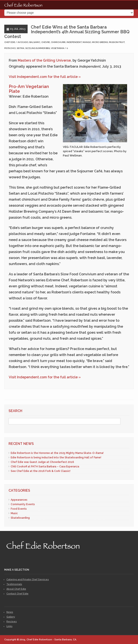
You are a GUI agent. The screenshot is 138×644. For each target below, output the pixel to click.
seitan (20, 48)
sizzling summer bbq (38, 48)
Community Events (23, 504)
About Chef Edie (16, 589)
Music (14, 513)
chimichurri (58, 42)
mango (87, 42)
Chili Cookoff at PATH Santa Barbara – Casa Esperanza (45, 467)
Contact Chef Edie (17, 594)
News (10, 612)
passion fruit (117, 42)
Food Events (19, 509)
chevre (46, 42)
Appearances (19, 500)
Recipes (12, 622)
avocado (23, 42)
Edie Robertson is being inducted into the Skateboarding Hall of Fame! (56, 458)
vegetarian (58, 48)
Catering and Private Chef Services (28, 580)
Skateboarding (20, 518)
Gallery (11, 617)
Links (9, 626)
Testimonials (14, 584)
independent (74, 42)
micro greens (100, 42)
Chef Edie (10, 42)
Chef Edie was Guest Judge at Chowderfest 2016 (42, 462)
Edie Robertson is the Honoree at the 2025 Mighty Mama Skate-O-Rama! (57, 453)
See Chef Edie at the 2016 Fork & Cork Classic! (41, 471)
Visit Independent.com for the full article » (45, 77)
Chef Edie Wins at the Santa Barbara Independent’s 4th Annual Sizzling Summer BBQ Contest (67, 32)
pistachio (10, 48)
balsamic (35, 42)
